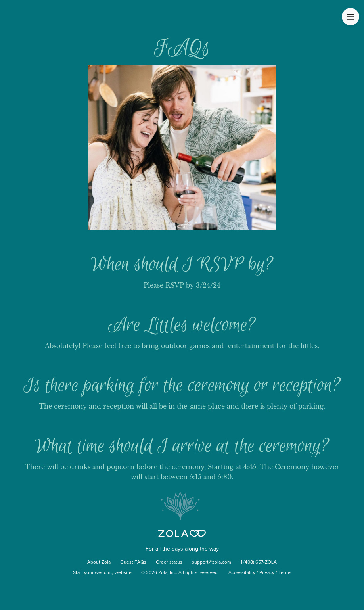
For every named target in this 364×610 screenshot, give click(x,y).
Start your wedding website (102, 573)
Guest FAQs (133, 562)
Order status (169, 562)
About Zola (99, 562)
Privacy (267, 573)
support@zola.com (212, 562)
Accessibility (242, 573)
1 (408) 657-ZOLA (259, 562)
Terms (285, 573)
